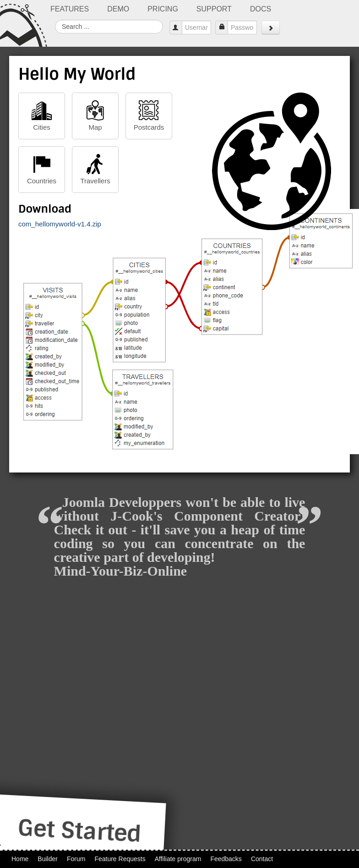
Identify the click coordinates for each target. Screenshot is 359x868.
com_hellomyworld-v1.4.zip (60, 224)
